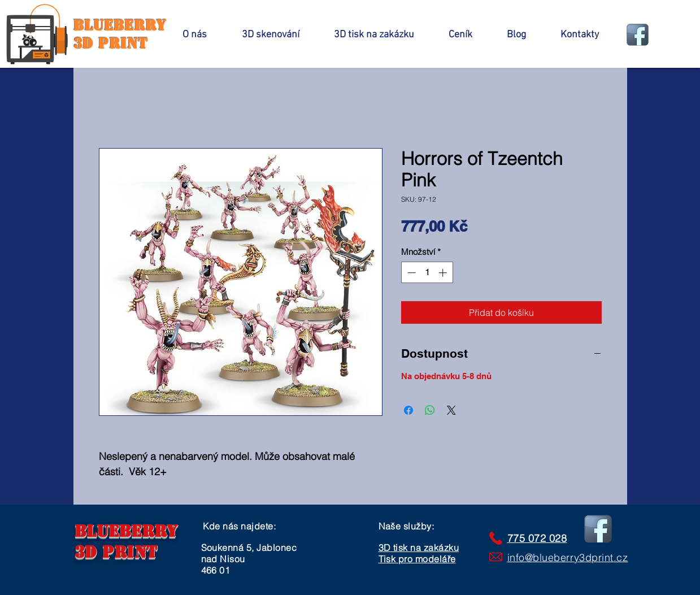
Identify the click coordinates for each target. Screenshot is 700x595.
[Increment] (444, 273)
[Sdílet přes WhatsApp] (430, 410)
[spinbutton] (427, 273)
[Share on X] (451, 410)
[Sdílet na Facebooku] (408, 410)
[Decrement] (410, 273)
